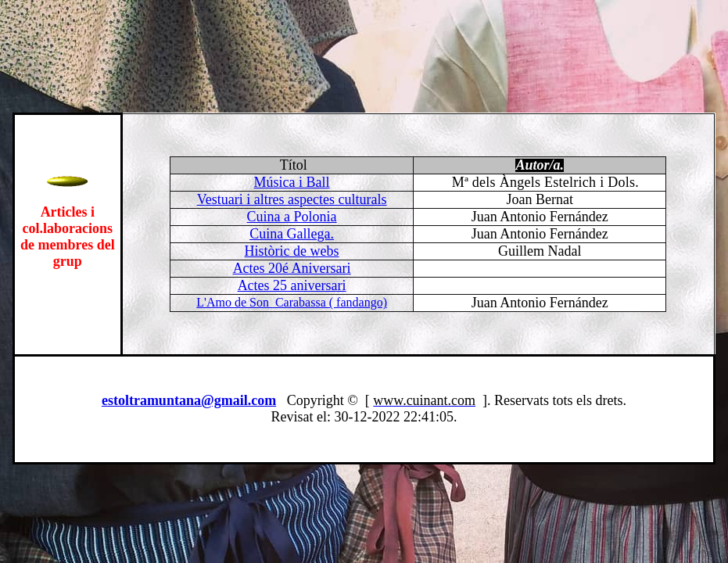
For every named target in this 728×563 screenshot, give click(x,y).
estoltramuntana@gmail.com (189, 400)
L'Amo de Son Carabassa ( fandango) (292, 302)
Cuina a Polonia (292, 217)
